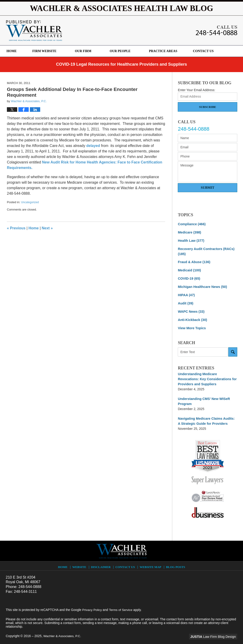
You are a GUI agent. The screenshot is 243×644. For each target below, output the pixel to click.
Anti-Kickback (192, 317)
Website (80, 562)
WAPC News (191, 309)
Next (47, 228)
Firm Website (50, 51)
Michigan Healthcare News (201, 285)
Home (14, 51)
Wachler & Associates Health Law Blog (34, 31)
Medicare (189, 232)
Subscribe (208, 107)
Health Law (190, 240)
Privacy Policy (92, 605)
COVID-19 (188, 277)
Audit (185, 301)
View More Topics (191, 325)
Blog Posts (175, 562)
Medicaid (189, 269)
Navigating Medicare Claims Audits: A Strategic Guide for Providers (207, 417)
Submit (208, 188)
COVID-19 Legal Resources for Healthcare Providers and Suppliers (121, 64)
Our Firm (89, 51)
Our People (126, 51)
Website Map (151, 562)
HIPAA (186, 293)
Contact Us (211, 51)
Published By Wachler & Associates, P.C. (216, 30)
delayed (93, 146)
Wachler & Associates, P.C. (63, 632)
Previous (16, 228)
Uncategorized (30, 202)
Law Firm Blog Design (215, 632)
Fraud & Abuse (193, 261)
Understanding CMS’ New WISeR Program (203, 398)
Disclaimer (102, 562)
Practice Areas (168, 51)
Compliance (191, 224)
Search (233, 349)
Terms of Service (121, 605)
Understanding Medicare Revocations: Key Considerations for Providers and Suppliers (207, 376)
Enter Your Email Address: (196, 90)
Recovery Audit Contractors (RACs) (205, 251)
